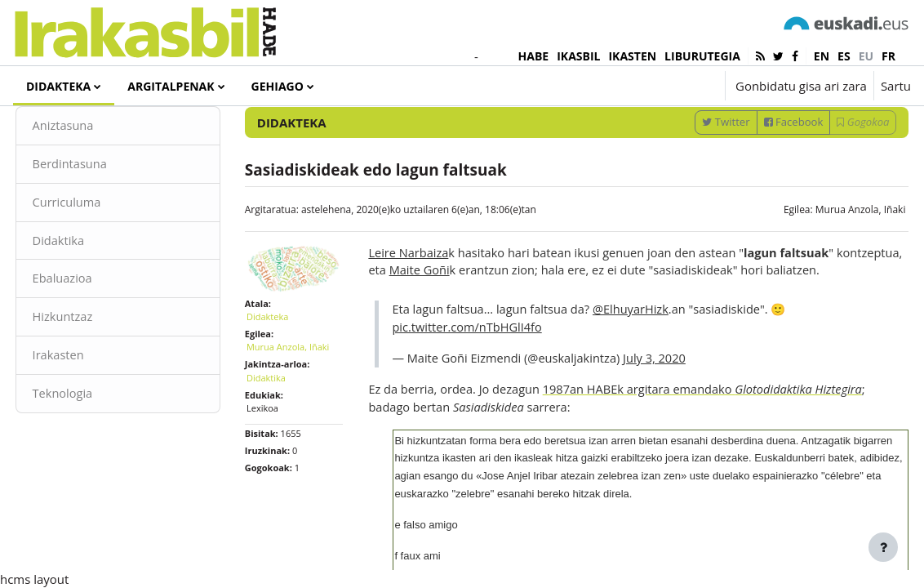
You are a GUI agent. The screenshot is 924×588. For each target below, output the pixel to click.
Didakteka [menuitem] (58, 86)
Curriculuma (98, 255)
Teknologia (94, 449)
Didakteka (283, 365)
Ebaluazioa (93, 332)
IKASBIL (578, 56)
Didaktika (89, 294)
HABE (534, 56)
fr (888, 56)
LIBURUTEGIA (702, 56)
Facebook (763, 173)
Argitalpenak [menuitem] (171, 86)
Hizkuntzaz (94, 372)
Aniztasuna (94, 177)
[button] (663, 86)
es (844, 56)
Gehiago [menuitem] (278, 86)
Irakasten (89, 410)
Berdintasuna (101, 216)
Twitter (695, 173)
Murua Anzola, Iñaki (830, 261)
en (822, 56)
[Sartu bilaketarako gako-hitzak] (737, 130)
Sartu (896, 86)
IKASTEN (632, 56)
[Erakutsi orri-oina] (883, 547)
